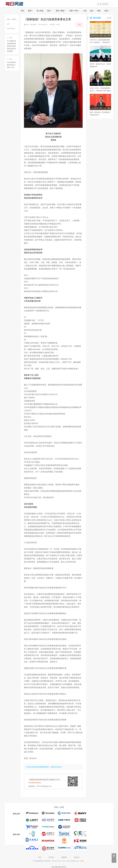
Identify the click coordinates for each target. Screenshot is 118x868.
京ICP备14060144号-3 (59, 867)
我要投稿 (64, 857)
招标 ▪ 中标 (74, 11)
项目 (49, 11)
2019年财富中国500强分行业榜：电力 (12, 65)
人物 (85, 11)
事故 (99, 11)
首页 (23, 11)
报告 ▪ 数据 (60, 11)
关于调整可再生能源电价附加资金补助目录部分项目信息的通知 (11, 46)
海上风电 (40, 11)
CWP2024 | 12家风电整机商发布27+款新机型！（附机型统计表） (100, 42)
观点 (92, 11)
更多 (109, 18)
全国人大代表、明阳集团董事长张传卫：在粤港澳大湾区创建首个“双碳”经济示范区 (100, 91)
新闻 (30, 11)
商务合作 (77, 857)
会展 (106, 11)
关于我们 (51, 857)
